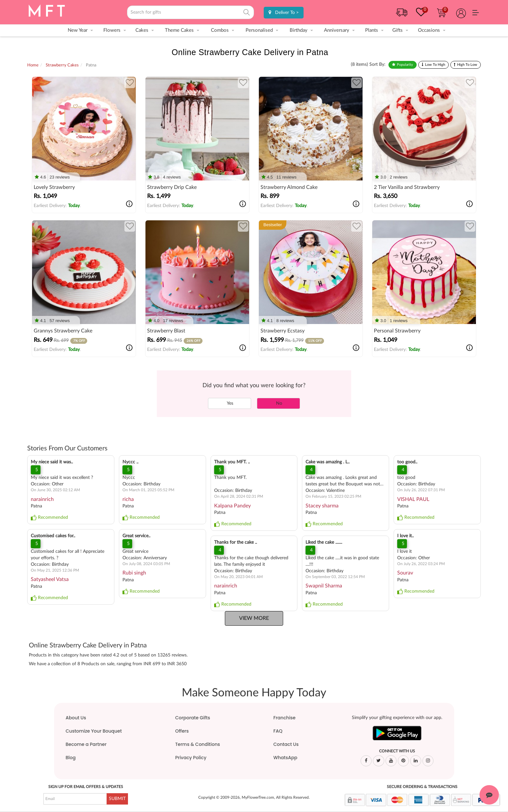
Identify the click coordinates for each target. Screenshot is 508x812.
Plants (372, 30)
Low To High (435, 65)
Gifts (398, 30)
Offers (182, 731)
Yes (230, 403)
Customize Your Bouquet (94, 731)
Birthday (299, 30)
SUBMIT (117, 799)
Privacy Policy (191, 758)
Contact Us (286, 744)
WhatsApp (285, 758)
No (278, 403)
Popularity (405, 65)
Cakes (142, 30)
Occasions (429, 30)
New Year (78, 30)
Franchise (284, 718)
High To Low (467, 65)
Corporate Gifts (193, 718)
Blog (71, 758)
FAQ (278, 731)
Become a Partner (86, 744)
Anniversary (337, 30)
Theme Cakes (179, 30)
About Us (76, 718)
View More (254, 618)
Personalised (259, 30)
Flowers (112, 30)
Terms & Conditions (198, 744)
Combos (220, 30)
